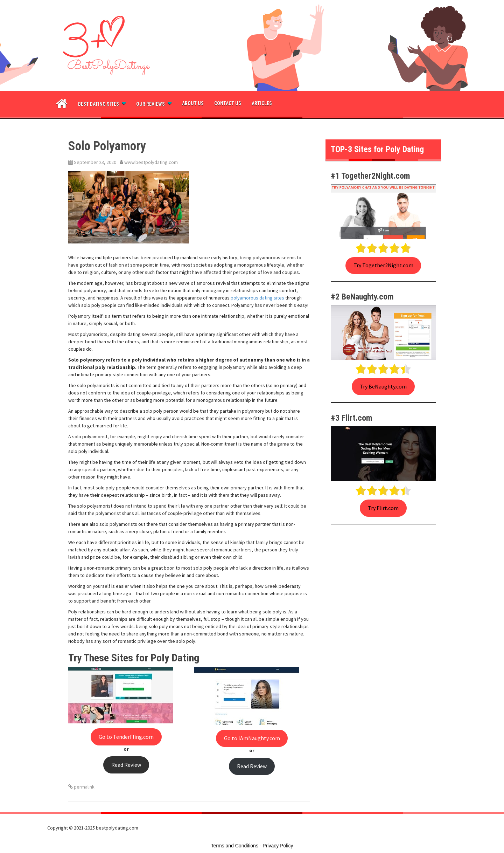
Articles (262, 103)
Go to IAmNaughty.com (252, 738)
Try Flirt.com (383, 508)
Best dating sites (99, 104)
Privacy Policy (278, 846)
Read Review (126, 765)
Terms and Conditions (235, 846)
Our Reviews (150, 104)
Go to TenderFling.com (126, 737)
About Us (193, 103)
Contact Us (228, 103)
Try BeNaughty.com (383, 387)
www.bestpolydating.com (151, 162)
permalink (84, 787)
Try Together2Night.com (383, 265)
